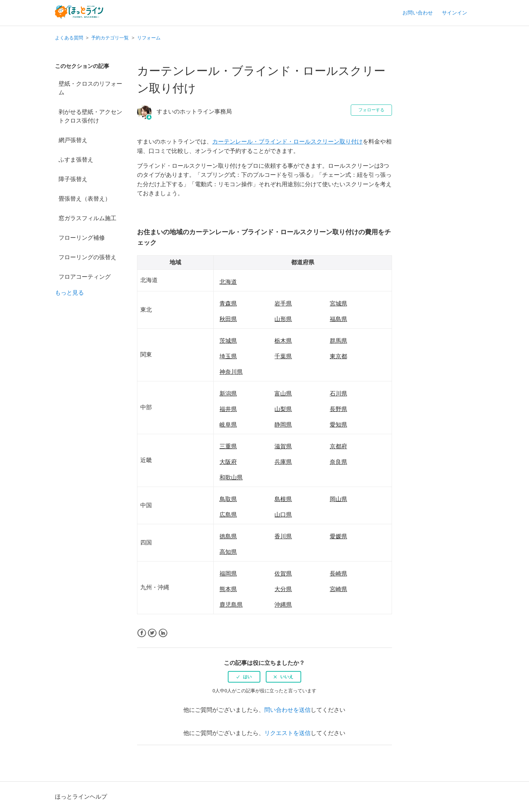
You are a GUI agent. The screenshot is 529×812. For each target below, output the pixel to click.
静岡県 (283, 425)
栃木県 (283, 341)
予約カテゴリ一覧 (110, 38)
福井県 (228, 409)
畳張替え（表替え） (85, 199)
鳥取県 (228, 499)
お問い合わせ (418, 13)
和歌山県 (231, 477)
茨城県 (228, 341)
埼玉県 (228, 356)
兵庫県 (283, 462)
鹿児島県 (231, 605)
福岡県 (228, 574)
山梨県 (283, 409)
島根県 (283, 499)
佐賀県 (283, 574)
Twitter (152, 633)
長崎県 (338, 574)
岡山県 (338, 499)
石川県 (338, 394)
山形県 (283, 319)
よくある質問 (69, 38)
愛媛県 (338, 536)
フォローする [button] (371, 110)
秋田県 (228, 319)
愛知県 (338, 425)
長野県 (338, 409)
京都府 (338, 446)
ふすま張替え (76, 160)
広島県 (228, 515)
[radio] (244, 677)
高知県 (228, 552)
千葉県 (283, 356)
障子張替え (73, 179)
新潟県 (228, 394)
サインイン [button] (455, 13)
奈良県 (338, 462)
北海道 (228, 282)
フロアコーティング (85, 277)
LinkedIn (163, 633)
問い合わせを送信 (287, 710)
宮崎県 (338, 589)
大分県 (283, 589)
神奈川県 (231, 372)
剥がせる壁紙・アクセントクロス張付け (90, 116)
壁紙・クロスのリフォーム (90, 88)
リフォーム (149, 38)
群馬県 (338, 341)
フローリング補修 (82, 238)
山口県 (283, 515)
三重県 (228, 446)
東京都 (338, 356)
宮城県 (338, 304)
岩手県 (283, 304)
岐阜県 (228, 425)
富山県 (283, 394)
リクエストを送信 (287, 733)
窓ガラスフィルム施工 (88, 218)
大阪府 (228, 462)
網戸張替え (73, 140)
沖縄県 (283, 605)
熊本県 (228, 589)
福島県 (338, 319)
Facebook (142, 633)
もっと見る (69, 293)
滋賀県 (283, 446)
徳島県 (228, 536)
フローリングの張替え (88, 257)
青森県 (228, 304)
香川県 (283, 536)
